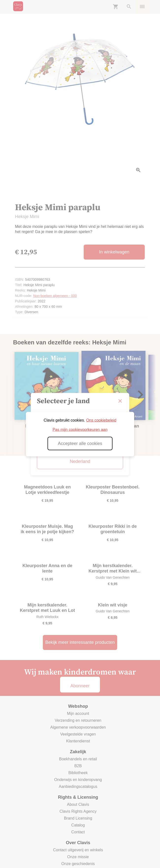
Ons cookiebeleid (101, 420)
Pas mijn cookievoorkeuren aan (80, 429)
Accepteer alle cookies (80, 443)
